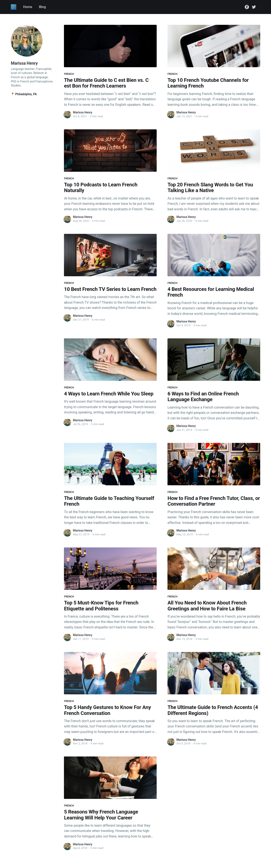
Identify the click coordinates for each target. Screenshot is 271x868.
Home (28, 7)
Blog (42, 7)
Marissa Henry (82, 112)
